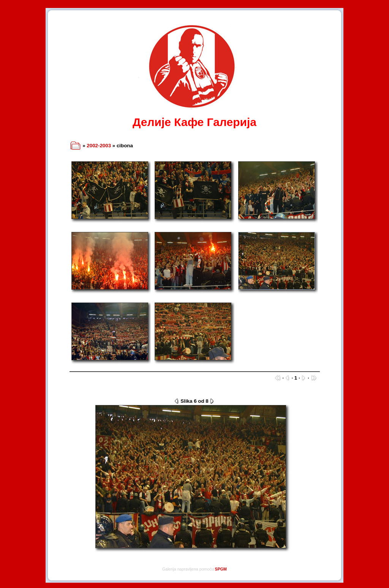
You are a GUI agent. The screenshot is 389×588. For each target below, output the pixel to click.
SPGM (221, 569)
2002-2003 (99, 146)
